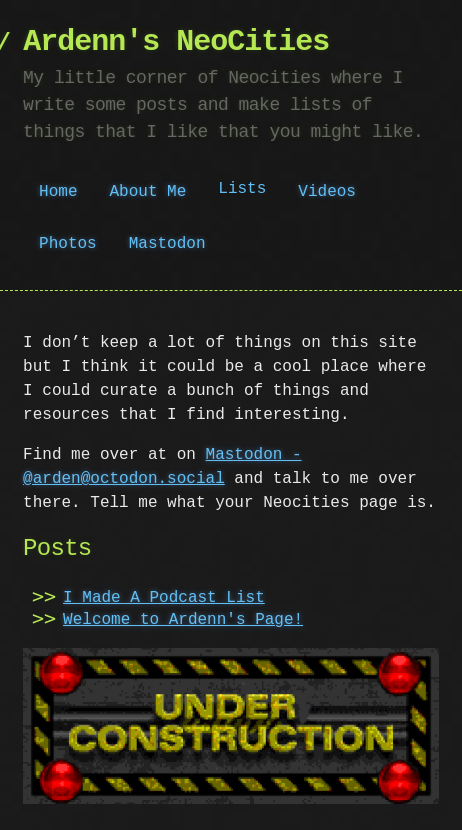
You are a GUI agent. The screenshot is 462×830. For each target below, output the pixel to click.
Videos (327, 192)
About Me (148, 192)
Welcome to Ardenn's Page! (183, 620)
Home (58, 192)
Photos (68, 244)
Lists (242, 191)
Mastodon (167, 244)
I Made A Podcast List (164, 598)
